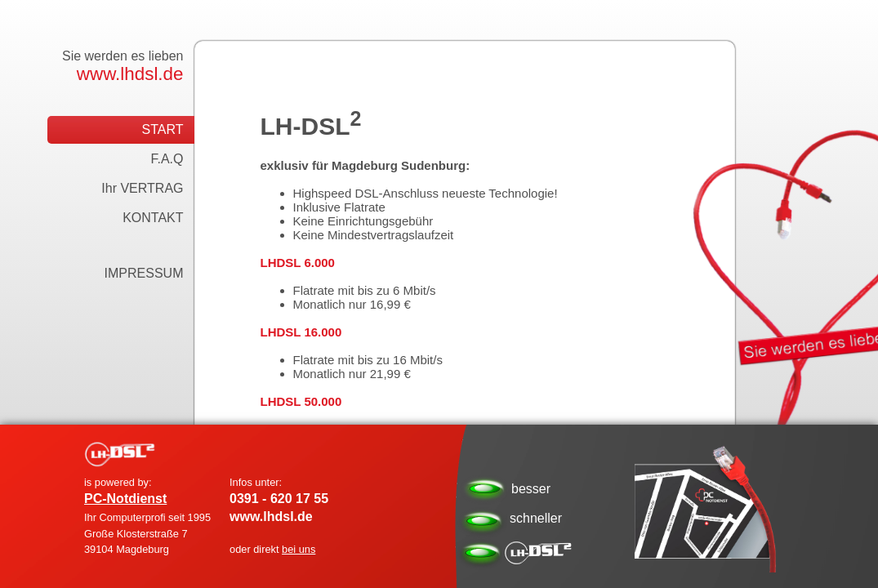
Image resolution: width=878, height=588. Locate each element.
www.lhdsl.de (130, 74)
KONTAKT (153, 218)
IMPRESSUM (144, 273)
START (163, 129)
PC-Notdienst (125, 499)
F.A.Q (167, 159)
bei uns (299, 549)
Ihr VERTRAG (142, 188)
